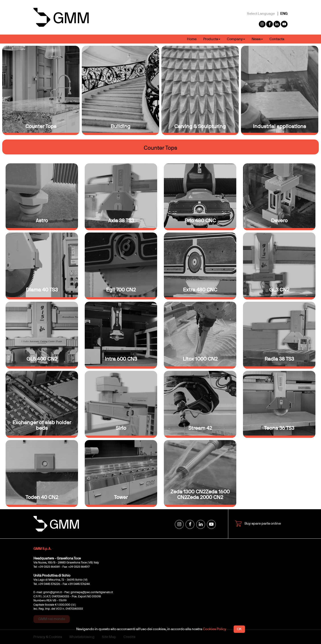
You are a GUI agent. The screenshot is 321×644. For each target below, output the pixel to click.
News (257, 39)
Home (192, 39)
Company (236, 39)
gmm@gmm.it (52, 592)
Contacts (277, 39)
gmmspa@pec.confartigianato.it (92, 592)
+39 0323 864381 (49, 567)
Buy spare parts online (258, 524)
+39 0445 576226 (49, 584)
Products (212, 39)
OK (239, 629)
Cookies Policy (215, 629)
